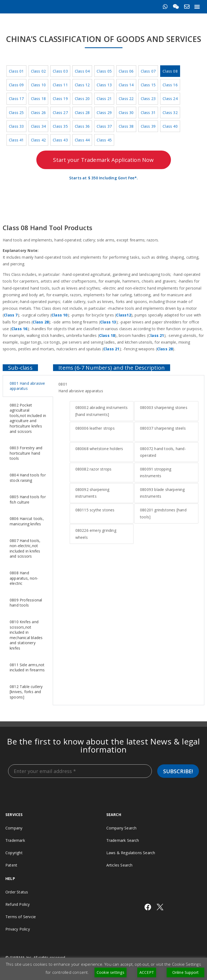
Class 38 (126, 126)
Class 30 (126, 113)
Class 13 (104, 85)
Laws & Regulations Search (131, 853)
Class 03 (60, 71)
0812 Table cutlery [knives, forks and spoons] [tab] (26, 692)
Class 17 (16, 99)
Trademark (15, 840)
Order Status (17, 892)
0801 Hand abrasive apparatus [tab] (27, 386)
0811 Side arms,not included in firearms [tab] (27, 667)
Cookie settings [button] (110, 972)
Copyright (14, 853)
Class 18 (38, 99)
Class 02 (38, 71)
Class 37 (104, 126)
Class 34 (38, 126)
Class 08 (170, 71)
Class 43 (60, 140)
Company (14, 828)
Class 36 (82, 126)
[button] (197, 6)
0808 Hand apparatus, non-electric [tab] (24, 578)
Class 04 (82, 71)
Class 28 (82, 113)
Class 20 (82, 99)
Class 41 (16, 140)
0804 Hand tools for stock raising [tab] (28, 478)
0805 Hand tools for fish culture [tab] (28, 499)
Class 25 (16, 113)
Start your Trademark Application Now (103, 160)
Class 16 (170, 85)
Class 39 (148, 126)
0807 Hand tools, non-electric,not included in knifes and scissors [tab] (25, 548)
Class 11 (60, 85)
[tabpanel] (129, 463)
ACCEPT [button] (147, 972)
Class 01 (16, 71)
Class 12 (82, 85)
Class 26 (38, 113)
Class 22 (126, 99)
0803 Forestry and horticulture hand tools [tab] (26, 453)
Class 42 (38, 140)
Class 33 (16, 126)
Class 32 (170, 113)
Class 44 (82, 140)
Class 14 (126, 85)
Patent (11, 865)
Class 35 (60, 126)
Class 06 (126, 71)
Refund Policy (18, 904)
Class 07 (148, 71)
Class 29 (104, 113)
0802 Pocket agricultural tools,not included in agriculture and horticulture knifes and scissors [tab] (28, 418)
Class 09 (16, 85)
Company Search (122, 828)
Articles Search (120, 865)
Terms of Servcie (21, 917)
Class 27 (60, 113)
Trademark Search (123, 840)
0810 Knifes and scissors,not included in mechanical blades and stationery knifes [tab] (26, 635)
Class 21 (104, 99)
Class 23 (148, 99)
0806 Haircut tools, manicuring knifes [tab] (27, 521)
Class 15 (148, 85)
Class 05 (104, 71)
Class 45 (104, 140)
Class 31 (148, 113)
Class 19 (60, 99)
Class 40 (170, 126)
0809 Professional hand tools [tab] (26, 603)
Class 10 (38, 85)
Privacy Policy (18, 929)
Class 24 (170, 99)
